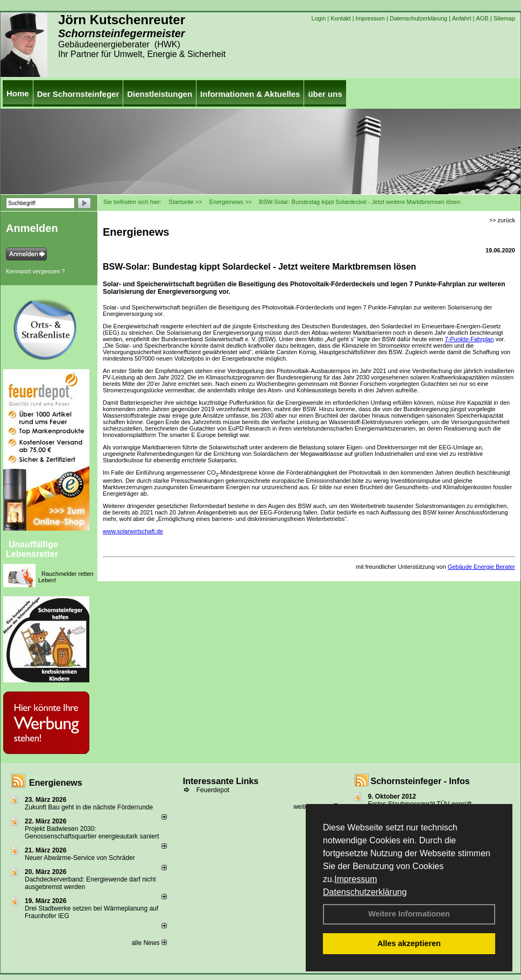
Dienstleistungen (160, 94)
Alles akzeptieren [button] (409, 943)
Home (18, 93)
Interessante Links (221, 781)
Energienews (56, 783)
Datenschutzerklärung (365, 892)
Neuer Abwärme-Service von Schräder (80, 858)
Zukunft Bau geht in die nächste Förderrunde (89, 807)
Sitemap (504, 18)
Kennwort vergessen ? (35, 271)
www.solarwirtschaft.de (133, 531)
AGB (482, 18)
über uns (325, 94)
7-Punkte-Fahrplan (469, 339)
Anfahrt (462, 18)
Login (318, 18)
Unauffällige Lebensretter (32, 549)
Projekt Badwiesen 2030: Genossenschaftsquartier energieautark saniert (92, 833)
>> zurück (502, 220)
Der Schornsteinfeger (78, 94)
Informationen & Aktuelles (250, 94)
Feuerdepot (213, 790)
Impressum (355, 879)
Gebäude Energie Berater (481, 567)
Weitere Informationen (409, 914)
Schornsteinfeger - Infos (420, 781)
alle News (149, 943)
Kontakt (340, 18)
